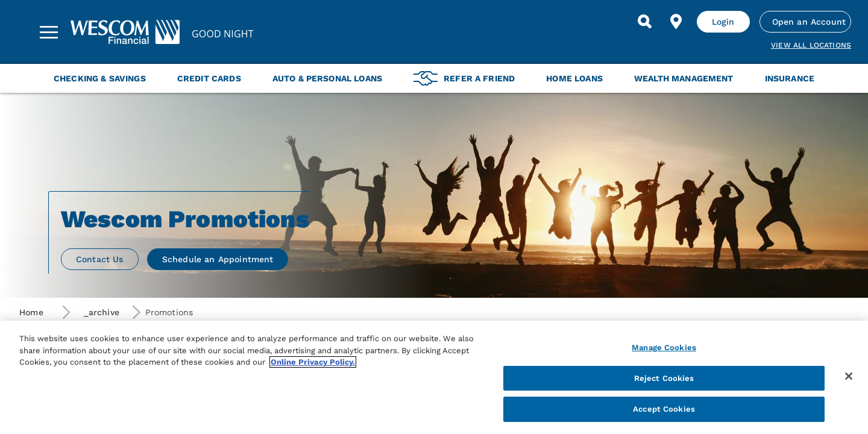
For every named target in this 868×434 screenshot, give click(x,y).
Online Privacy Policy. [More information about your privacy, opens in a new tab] (313, 362)
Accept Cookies (664, 409)
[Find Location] (676, 22)
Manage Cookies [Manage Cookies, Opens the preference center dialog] (664, 348)
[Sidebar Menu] (49, 32)
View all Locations (811, 45)
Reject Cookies (664, 378)
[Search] (645, 22)
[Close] (849, 376)
